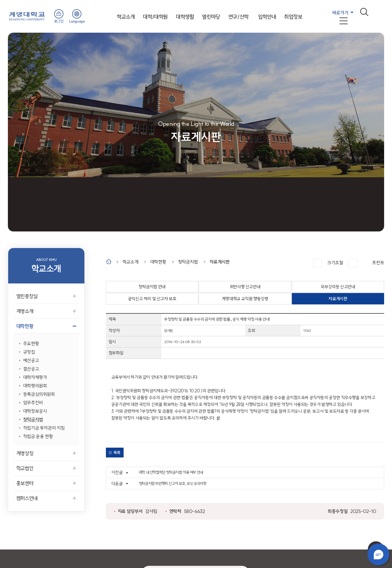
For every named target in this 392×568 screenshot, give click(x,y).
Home (109, 262)
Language (77, 21)
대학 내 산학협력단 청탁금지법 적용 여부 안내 (171, 472)
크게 (317, 263)
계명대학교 (27, 16)
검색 (364, 12)
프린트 (378, 263)
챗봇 (378, 554)
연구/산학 (238, 17)
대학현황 (158, 262)
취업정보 (293, 17)
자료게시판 (220, 262)
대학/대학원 (155, 17)
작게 (353, 263)
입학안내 (267, 17)
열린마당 (211, 17)
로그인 (59, 21)
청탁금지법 (188, 262)
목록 (117, 453)
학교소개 (126, 17)
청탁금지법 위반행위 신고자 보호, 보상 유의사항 (173, 484)
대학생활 (185, 17)
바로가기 (340, 13)
